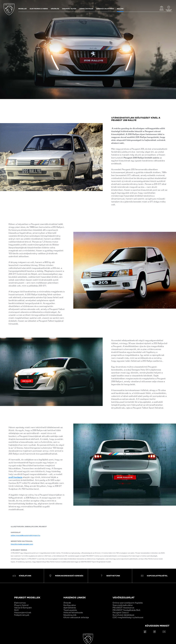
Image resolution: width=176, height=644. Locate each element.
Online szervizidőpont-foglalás (128, 603)
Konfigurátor (70, 605)
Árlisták (67, 603)
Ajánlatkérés (70, 608)
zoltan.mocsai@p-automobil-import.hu (25, 535)
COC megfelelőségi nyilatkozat (128, 617)
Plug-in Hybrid (21, 605)
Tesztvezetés (70, 610)
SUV (16, 610)
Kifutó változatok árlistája (76, 617)
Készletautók (70, 615)
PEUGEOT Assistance (123, 608)
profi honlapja (15, 477)
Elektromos (20, 603)
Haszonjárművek (23, 613)
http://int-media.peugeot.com (22, 544)
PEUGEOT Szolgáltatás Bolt (126, 610)
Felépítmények (22, 615)
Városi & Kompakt (23, 608)
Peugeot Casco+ (121, 613)
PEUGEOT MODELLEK (27, 598)
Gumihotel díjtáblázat (123, 615)
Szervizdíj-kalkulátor (123, 605)
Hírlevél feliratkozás (73, 613)
